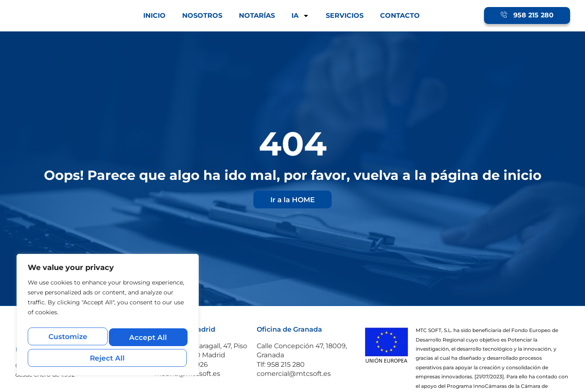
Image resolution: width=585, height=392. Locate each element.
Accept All (108, 357)
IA (300, 16)
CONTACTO (400, 16)
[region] (108, 318)
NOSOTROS (202, 16)
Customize (67, 340)
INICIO (154, 16)
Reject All (147, 340)
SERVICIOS (345, 16)
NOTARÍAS (257, 16)
